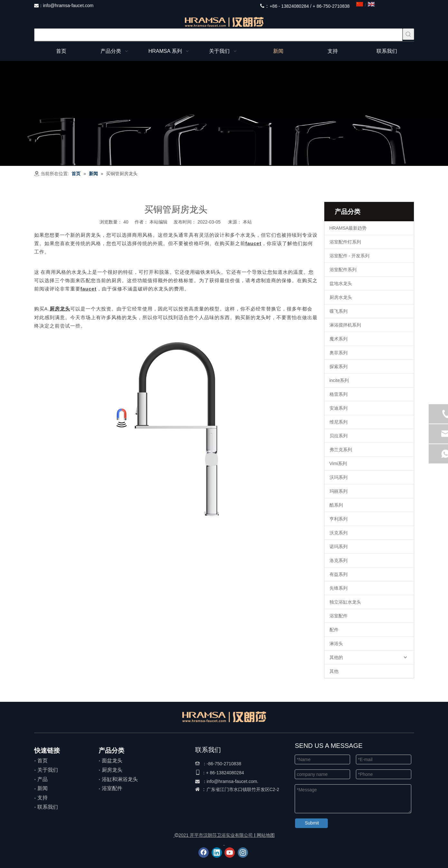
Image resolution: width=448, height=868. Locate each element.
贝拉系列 (338, 436)
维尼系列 (338, 422)
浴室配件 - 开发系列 (349, 256)
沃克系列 (338, 533)
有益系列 (338, 574)
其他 (334, 671)
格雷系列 (338, 394)
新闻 (43, 788)
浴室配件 (338, 616)
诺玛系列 (338, 547)
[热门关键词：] (408, 34)
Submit (312, 823)
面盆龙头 (112, 761)
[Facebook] (204, 853)
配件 (334, 630)
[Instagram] (243, 853)
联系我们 (48, 807)
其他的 (336, 657)
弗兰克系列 (341, 450)
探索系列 (338, 367)
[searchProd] (218, 35)
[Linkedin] (217, 853)
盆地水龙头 (341, 283)
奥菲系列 (338, 353)
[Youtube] (230, 853)
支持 (43, 798)
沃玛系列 (338, 477)
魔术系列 (338, 339)
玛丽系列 (338, 491)
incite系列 (339, 380)
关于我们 (48, 770)
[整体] (224, 113)
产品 (43, 779)
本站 (247, 222)
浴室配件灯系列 (345, 242)
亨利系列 (338, 519)
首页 (43, 761)
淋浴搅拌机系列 (345, 325)
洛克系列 (338, 560)
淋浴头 (336, 644)
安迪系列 (338, 408)
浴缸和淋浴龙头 (120, 779)
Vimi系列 (338, 463)
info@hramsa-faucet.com (68, 5)
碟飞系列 (338, 311)
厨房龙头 (112, 770)
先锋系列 (338, 588)
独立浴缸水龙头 (345, 602)
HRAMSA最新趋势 (348, 228)
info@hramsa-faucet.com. (233, 781)
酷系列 (336, 505)
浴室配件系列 (343, 270)
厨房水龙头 (341, 297)
